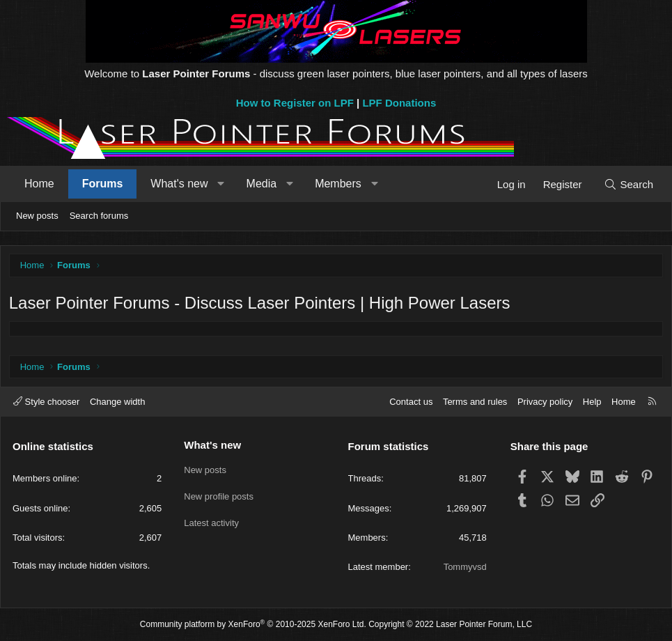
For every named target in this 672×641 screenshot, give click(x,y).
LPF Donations (399, 103)
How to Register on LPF (295, 103)
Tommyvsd (465, 567)
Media (262, 184)
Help (592, 402)
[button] (221, 184)
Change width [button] (118, 402)
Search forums (99, 216)
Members (338, 184)
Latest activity (211, 519)
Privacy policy (545, 402)
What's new (179, 184)
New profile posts (219, 494)
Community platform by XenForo (253, 625)
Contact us (411, 402)
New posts (37, 216)
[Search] (628, 184)
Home (39, 184)
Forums (103, 184)
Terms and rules (475, 402)
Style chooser (46, 402)
